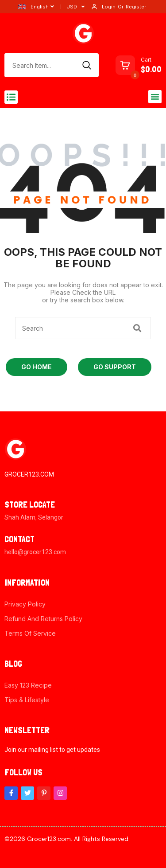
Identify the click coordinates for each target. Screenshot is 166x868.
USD (72, 7)
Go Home (37, 367)
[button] (11, 97)
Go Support (115, 367)
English (33, 7)
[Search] (87, 65)
